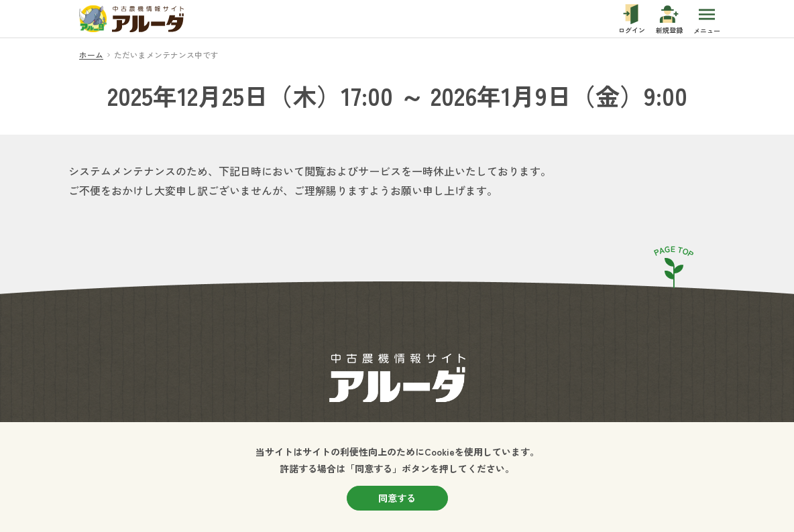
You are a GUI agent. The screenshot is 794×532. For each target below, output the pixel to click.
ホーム (91, 55)
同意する (397, 498)
